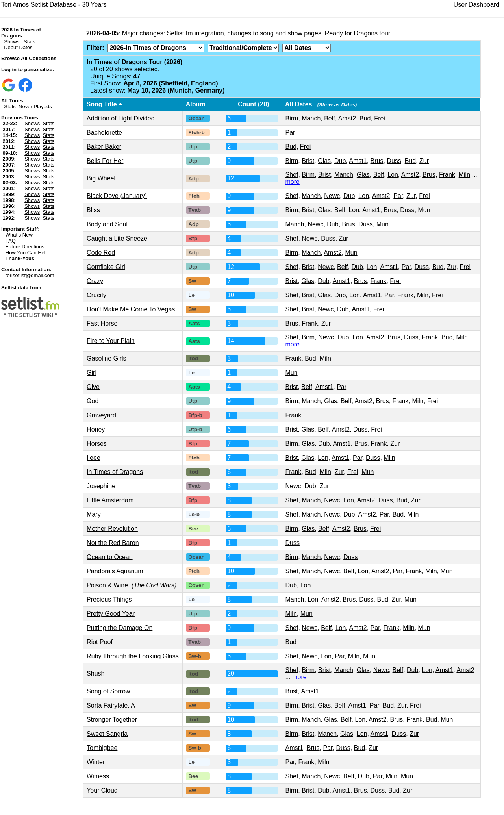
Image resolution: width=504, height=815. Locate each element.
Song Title (102, 104)
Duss (394, 161)
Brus (377, 161)
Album (196, 104)
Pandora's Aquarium (115, 571)
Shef (292, 175)
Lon (393, 175)
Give (93, 387)
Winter (96, 762)
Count (247, 104)
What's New (19, 235)
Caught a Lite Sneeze (117, 238)
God (93, 401)
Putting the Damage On (120, 628)
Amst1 (358, 161)
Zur (424, 161)
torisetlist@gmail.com (30, 275)
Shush (95, 673)
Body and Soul (107, 224)
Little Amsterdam (110, 500)
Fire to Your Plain (111, 341)
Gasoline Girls (106, 358)
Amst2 (347, 118)
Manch (311, 118)
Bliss (93, 210)
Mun (424, 210)
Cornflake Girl (106, 267)
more (292, 182)
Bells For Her (105, 161)
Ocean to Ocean (110, 557)
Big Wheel (101, 178)
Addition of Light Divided (121, 118)
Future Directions (25, 247)
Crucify (96, 295)
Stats (30, 42)
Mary (94, 514)
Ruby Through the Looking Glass (133, 656)
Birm (292, 118)
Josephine (101, 486)
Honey (96, 429)
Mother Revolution (112, 529)
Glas (324, 161)
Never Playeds (35, 107)
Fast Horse (102, 323)
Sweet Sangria (107, 734)
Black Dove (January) (117, 196)
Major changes (143, 33)
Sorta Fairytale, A (111, 705)
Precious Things (109, 599)
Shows (12, 42)
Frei (380, 118)
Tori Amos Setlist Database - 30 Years (54, 5)
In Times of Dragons (115, 472)
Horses (97, 444)
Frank (447, 175)
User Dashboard (477, 5)
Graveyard (101, 415)
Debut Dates (18, 47)
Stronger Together (112, 720)
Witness (98, 776)
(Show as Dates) (337, 105)
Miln (464, 175)
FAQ (11, 241)
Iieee (94, 458)
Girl (92, 373)
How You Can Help (27, 253)
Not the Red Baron (113, 543)
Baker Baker (104, 147)
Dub (340, 161)
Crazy (95, 281)
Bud (365, 118)
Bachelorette (104, 132)
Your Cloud (102, 790)
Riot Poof (100, 642)
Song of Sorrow (108, 691)
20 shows (119, 69)
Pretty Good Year (111, 614)
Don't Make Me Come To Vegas (131, 309)
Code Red (101, 253)
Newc (332, 196)
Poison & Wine (107, 585)
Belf (330, 118)
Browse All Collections (29, 58)
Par (290, 132)
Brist (308, 161)
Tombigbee (102, 748)
